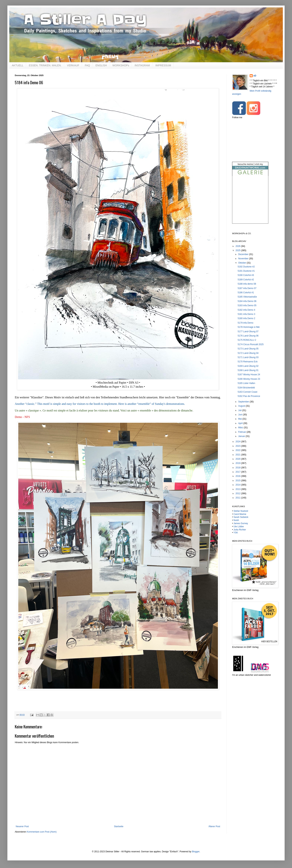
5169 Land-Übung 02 (248, 366)
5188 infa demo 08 (247, 284)
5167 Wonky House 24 (249, 375)
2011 (238, 498)
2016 (238, 476)
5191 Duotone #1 (246, 271)
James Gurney (241, 523)
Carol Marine (240, 514)
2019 (238, 463)
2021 (238, 455)
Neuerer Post (22, 826)
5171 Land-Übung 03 (248, 357)
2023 (238, 446)
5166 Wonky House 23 (249, 379)
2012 (238, 493)
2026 (238, 246)
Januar (242, 436)
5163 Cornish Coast (247, 392)
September (244, 402)
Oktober (242, 263)
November (244, 259)
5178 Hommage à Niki (249, 327)
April (241, 423)
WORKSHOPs (121, 65)
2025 (238, 250)
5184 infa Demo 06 (247, 301)
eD (255, 76)
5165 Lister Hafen (246, 383)
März (241, 428)
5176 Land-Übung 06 (248, 336)
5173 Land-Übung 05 (248, 349)
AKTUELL (18, 65)
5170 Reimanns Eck (248, 362)
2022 (238, 450)
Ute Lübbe (239, 527)
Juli (240, 410)
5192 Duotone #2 (246, 267)
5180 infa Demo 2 (246, 318)
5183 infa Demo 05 (247, 305)
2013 (238, 489)
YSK (236, 533)
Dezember (244, 254)
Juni (241, 415)
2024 (238, 442)
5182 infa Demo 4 (246, 310)
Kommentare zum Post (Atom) (42, 832)
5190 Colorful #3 (246, 275)
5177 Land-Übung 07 (248, 332)
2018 (238, 468)
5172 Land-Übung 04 (248, 353)
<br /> (250, 203)
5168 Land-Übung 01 (248, 370)
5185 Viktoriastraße (247, 297)
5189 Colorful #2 (246, 280)
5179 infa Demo (246, 323)
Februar (242, 432)
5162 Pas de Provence (249, 396)
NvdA (236, 520)
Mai (240, 419)
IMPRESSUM (163, 65)
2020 (238, 459)
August (242, 406)
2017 (238, 472)
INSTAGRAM (142, 65)
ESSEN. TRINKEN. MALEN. (45, 65)
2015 (238, 481)
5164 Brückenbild (246, 388)
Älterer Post (214, 826)
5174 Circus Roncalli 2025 (251, 344)
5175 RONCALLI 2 (247, 340)
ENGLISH (101, 65)
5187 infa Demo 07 (247, 288)
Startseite (119, 826)
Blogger (196, 852)
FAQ (87, 65)
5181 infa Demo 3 (246, 314)
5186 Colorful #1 (246, 293)
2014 (238, 485)
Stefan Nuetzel (241, 511)
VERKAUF (73, 65)
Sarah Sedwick (241, 517)
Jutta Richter (240, 530)
